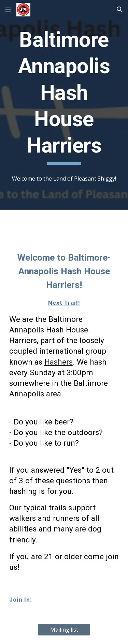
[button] (8, 9)
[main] (64, 96)
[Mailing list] (64, 630)
